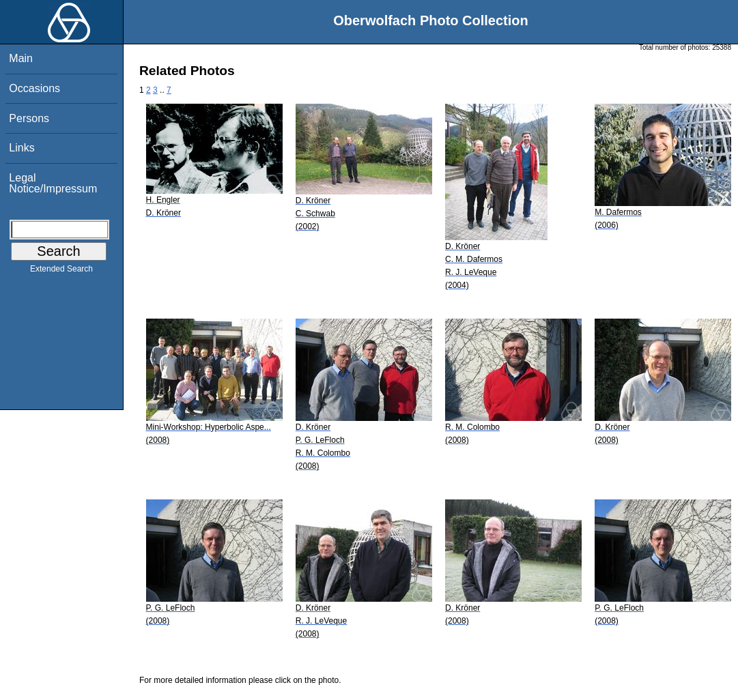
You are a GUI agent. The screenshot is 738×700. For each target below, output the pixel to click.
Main (21, 58)
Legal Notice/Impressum (53, 183)
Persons (29, 118)
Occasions (34, 88)
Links (22, 148)
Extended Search (61, 272)
